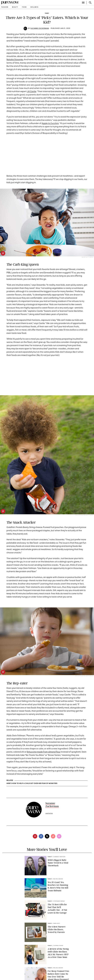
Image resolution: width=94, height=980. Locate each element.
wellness (34, 7)
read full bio (49, 813)
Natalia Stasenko (15, 60)
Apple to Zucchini (50, 123)
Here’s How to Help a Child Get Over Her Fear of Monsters (32, 784)
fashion (5, 7)
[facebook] (41, 836)
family (47, 13)
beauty (15, 7)
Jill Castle (32, 92)
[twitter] (47, 836)
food (24, 7)
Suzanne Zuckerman (40, 28)
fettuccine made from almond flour (44, 752)
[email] (59, 836)
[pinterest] (3, 253)
